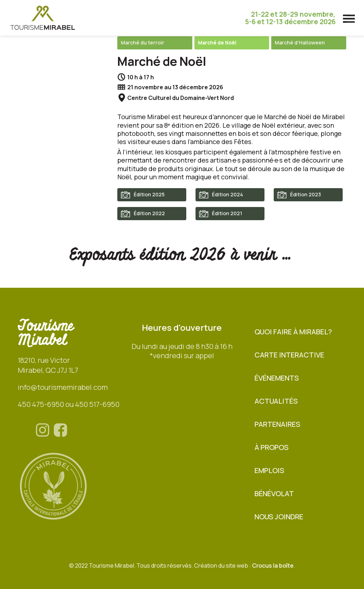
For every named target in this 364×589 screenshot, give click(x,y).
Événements (277, 378)
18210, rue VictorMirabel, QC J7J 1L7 (48, 365)
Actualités (276, 401)
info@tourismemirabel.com (63, 387)
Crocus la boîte (273, 566)
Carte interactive (289, 355)
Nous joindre (279, 517)
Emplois (269, 470)
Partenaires (277, 424)
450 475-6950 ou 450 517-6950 (69, 404)
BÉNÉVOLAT (274, 494)
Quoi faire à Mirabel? (293, 332)
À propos (272, 447)
